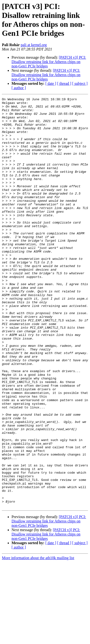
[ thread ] (64, 83)
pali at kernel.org (34, 45)
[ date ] (51, 83)
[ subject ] (80, 83)
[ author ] (19, 88)
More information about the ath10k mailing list (38, 640)
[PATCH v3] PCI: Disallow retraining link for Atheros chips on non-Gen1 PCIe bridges (49, 62)
